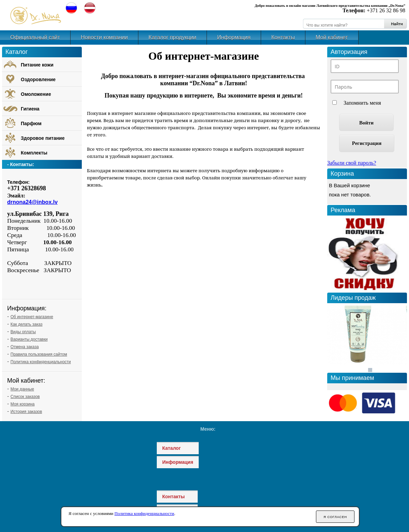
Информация (234, 37)
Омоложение (36, 94)
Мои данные (22, 389)
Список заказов (25, 397)
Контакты (283, 37)
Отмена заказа (25, 347)
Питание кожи (37, 65)
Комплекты (34, 153)
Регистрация (367, 143)
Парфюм (31, 123)
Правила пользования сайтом (39, 354)
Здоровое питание (43, 138)
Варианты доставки (29, 339)
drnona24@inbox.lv (32, 202)
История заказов (26, 412)
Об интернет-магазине (32, 317)
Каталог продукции (172, 37)
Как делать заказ (27, 324)
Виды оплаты (23, 332)
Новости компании (104, 37)
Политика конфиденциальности (41, 362)
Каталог (171, 448)
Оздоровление (38, 79)
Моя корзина (23, 404)
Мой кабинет (332, 37)
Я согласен (335, 517)
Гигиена (30, 109)
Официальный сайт (35, 37)
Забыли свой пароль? (352, 163)
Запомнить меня (362, 103)
